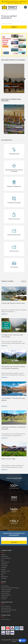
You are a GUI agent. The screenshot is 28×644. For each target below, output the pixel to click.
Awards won (4, 564)
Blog (2, 575)
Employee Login (18, 3)
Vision (3, 560)
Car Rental (4, 599)
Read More (4, 314)
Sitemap (3, 569)
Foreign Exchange (6, 591)
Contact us (4, 573)
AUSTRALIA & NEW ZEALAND (9, 610)
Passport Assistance (6, 590)
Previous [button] (4, 78)
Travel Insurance (5, 593)
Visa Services (4, 597)
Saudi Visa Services (6, 595)
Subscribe (14, 542)
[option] (14, 78)
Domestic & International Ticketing (10, 588)
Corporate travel (5, 562)
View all (24, 281)
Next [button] (24, 78)
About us (3, 555)
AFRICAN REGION (6, 612)
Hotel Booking (5, 586)
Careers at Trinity (5, 571)
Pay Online (4, 578)
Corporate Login (23, 2)
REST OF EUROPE (6, 606)
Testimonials (4, 566)
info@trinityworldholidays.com (10, 2)
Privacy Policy (5, 556)
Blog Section (4, 577)
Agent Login (10, 3)
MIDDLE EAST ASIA (6, 608)
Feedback (4, 567)
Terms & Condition (6, 558)
